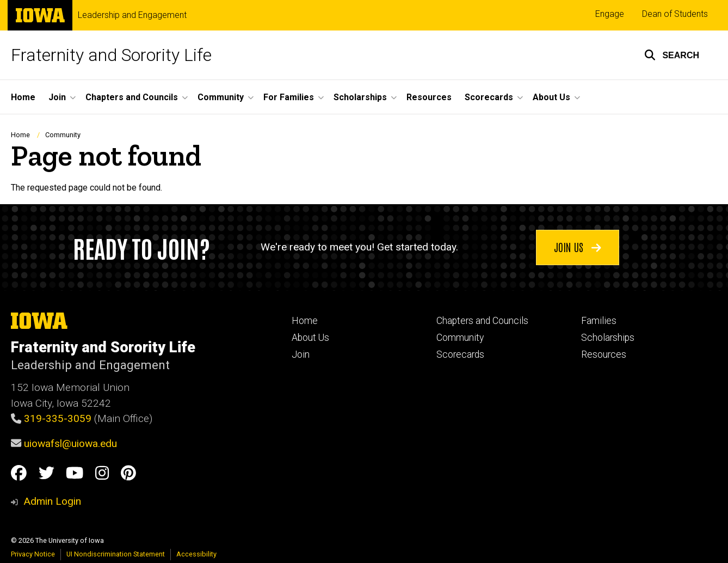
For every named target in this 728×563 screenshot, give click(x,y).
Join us (578, 247)
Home (23, 97)
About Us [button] (551, 97)
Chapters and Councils (482, 321)
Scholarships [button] (360, 97)
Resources (429, 97)
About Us (310, 338)
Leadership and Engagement (132, 15)
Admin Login (52, 501)
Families (599, 321)
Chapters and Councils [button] (132, 97)
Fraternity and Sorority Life (111, 55)
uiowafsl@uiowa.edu (70, 443)
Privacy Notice (33, 554)
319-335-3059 (58, 418)
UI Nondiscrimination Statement (116, 554)
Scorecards (460, 354)
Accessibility (196, 554)
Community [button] (221, 97)
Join (301, 354)
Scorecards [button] (489, 97)
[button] (672, 55)
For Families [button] (289, 97)
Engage (610, 14)
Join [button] (57, 97)
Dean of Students (675, 14)
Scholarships (608, 338)
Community (63, 135)
